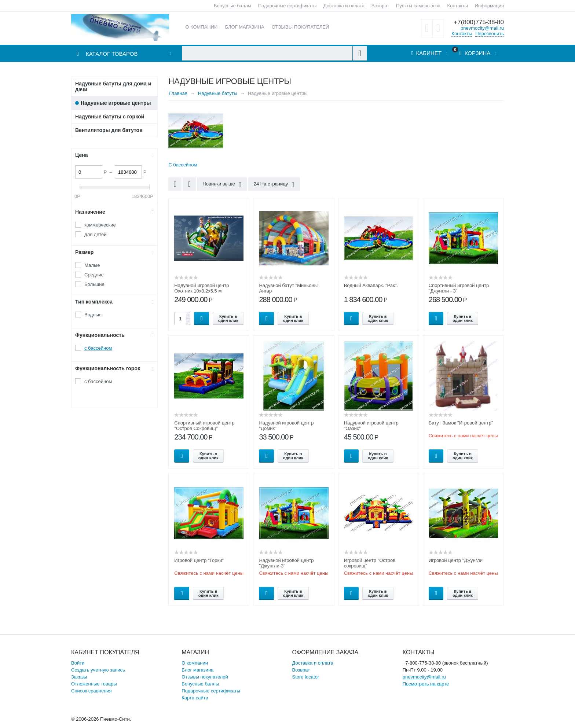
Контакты (458, 6)
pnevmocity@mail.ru (482, 28)
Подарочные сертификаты (287, 6)
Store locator (306, 677)
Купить (202, 318)
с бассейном (98, 348)
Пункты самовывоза (418, 6)
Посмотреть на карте (426, 684)
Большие (94, 284)
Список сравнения (91, 691)
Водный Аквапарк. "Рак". (371, 285)
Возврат (380, 6)
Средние (94, 275)
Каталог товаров (112, 54)
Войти (78, 663)
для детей (96, 234)
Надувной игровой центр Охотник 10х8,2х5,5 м (202, 288)
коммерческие (100, 225)
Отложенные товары (94, 684)
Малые (92, 265)
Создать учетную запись (98, 670)
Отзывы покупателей (205, 677)
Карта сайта (195, 698)
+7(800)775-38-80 (479, 22)
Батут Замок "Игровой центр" (461, 423)
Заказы (79, 677)
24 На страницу (274, 185)
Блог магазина (197, 670)
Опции (266, 318)
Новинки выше (222, 185)
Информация (489, 6)
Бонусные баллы (232, 6)
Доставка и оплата (344, 6)
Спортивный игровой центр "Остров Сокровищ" (204, 426)
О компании (195, 663)
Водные (93, 315)
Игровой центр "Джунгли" (457, 560)
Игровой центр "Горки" (199, 560)
